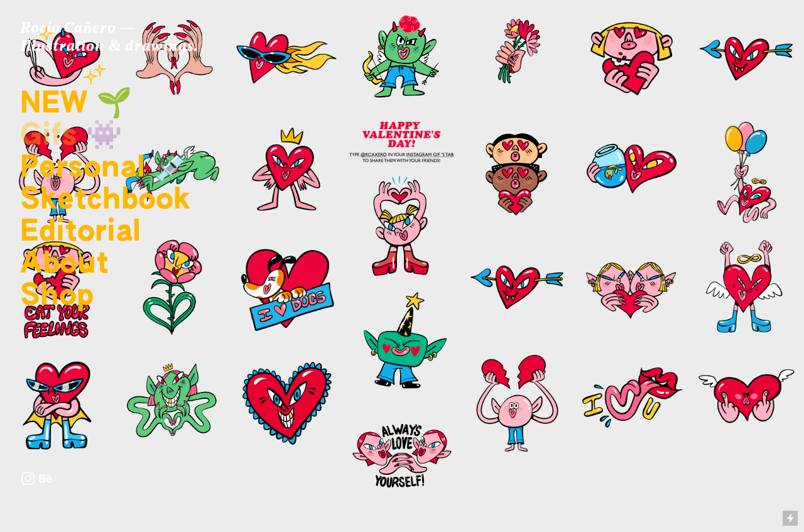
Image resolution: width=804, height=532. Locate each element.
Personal (83, 168)
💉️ (168, 168)
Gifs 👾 (71, 136)
